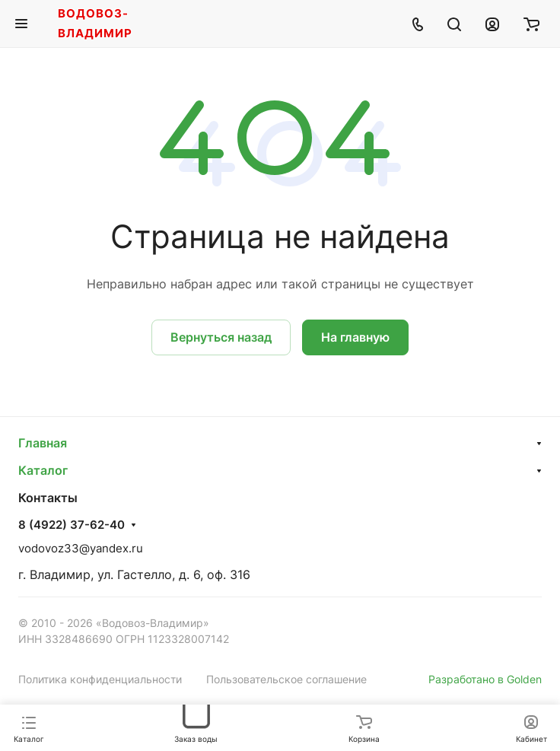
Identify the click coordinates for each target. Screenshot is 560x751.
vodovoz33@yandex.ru (81, 548)
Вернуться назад (221, 337)
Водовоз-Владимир (95, 23)
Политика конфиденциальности (100, 679)
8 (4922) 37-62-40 (72, 525)
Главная (43, 443)
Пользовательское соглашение (286, 679)
